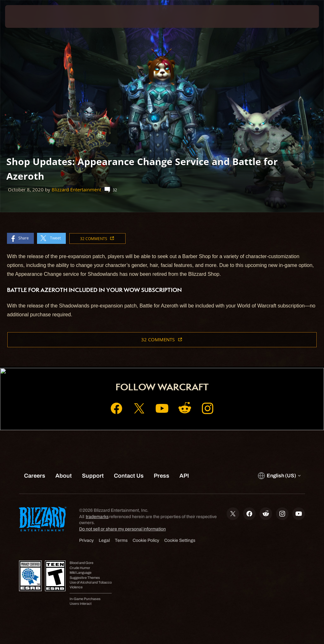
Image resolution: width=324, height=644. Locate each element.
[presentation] (24, 16)
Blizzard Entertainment (76, 190)
